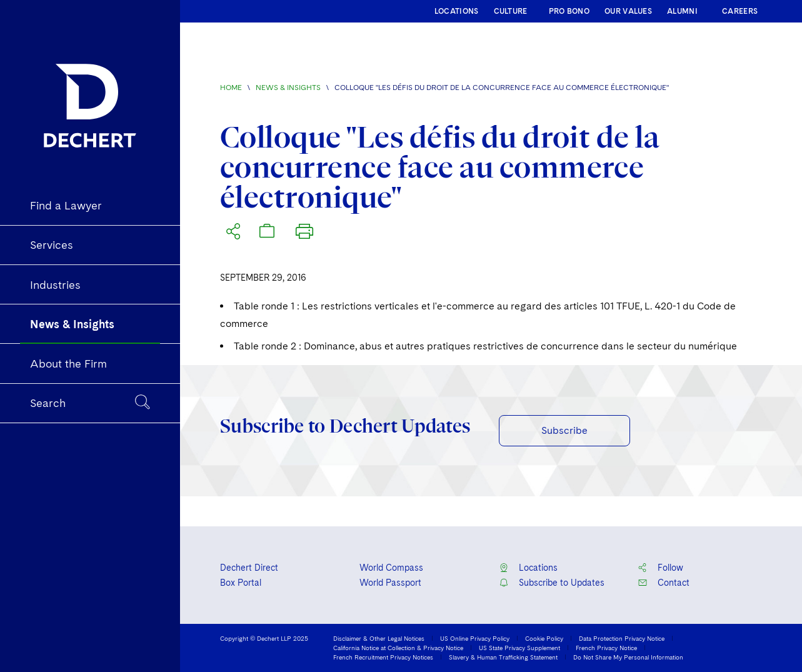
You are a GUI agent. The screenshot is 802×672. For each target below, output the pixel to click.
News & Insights (288, 88)
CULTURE (511, 11)
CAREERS (740, 11)
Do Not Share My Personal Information (628, 657)
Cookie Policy (544, 638)
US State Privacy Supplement (519, 648)
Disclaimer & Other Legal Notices (379, 638)
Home (231, 88)
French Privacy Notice (606, 648)
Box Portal (241, 583)
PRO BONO (569, 11)
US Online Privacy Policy (475, 638)
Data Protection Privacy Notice (622, 638)
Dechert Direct (249, 568)
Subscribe (564, 430)
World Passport (390, 583)
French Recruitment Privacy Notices (383, 657)
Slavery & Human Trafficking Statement (503, 657)
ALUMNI (682, 11)
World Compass (391, 568)
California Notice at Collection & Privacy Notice (398, 648)
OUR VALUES (628, 11)
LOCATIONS (457, 11)
